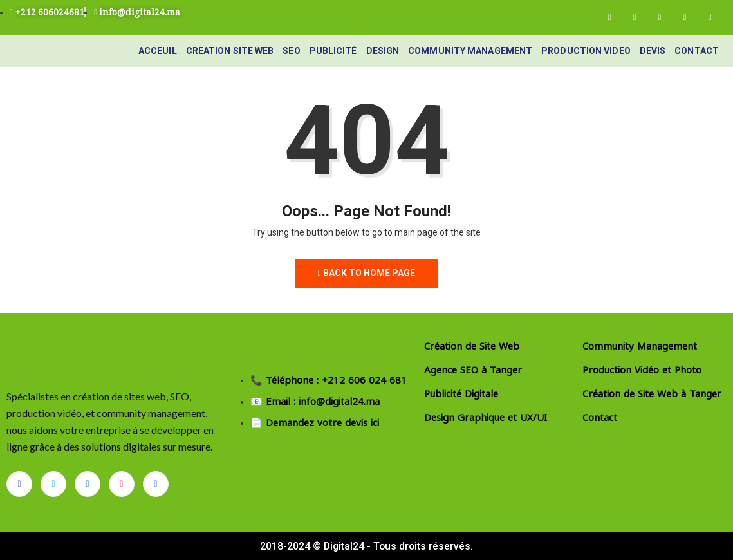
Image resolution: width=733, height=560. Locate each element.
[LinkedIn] (660, 17)
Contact (697, 51)
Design (383, 51)
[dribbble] (122, 484)
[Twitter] (635, 17)
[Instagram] (710, 17)
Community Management (470, 51)
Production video (586, 51)
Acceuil (158, 51)
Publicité (333, 51)
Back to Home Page (367, 273)
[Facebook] (609, 17)
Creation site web (230, 51)
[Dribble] (685, 17)
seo (291, 51)
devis (653, 51)
